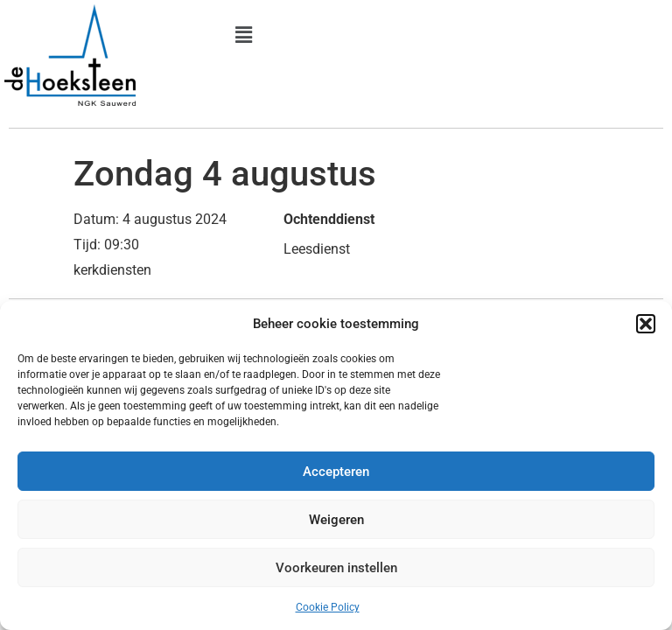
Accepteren (336, 472)
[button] (646, 324)
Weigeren (336, 520)
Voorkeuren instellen (336, 568)
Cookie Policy (328, 607)
